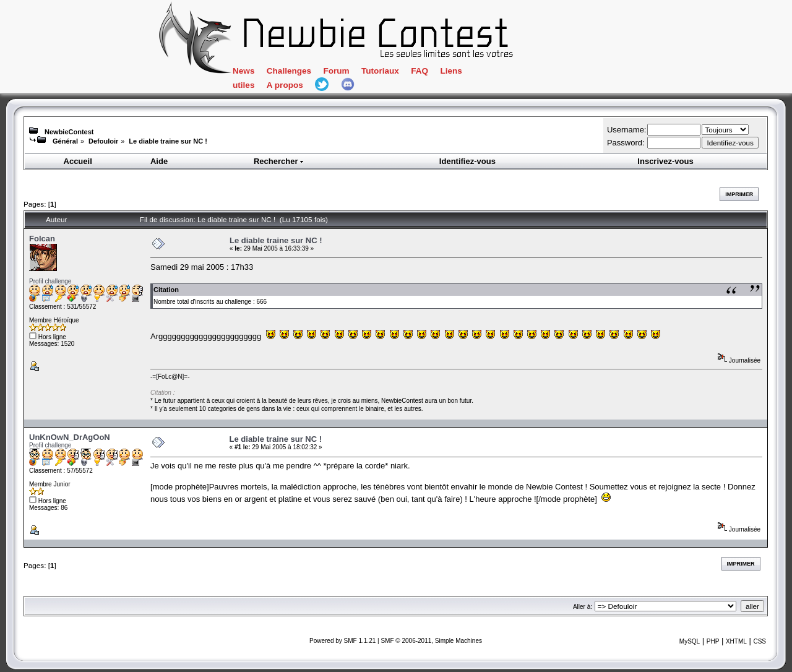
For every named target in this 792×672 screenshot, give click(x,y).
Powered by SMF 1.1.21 (342, 641)
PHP (713, 641)
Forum (336, 71)
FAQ (420, 71)
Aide (159, 161)
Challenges (289, 71)
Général (65, 141)
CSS (760, 641)
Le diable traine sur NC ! (168, 141)
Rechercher (279, 161)
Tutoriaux (380, 71)
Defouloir (103, 141)
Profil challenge (50, 281)
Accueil (78, 161)
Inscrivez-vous (665, 161)
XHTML (736, 641)
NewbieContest (69, 132)
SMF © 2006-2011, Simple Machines (431, 641)
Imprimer (739, 194)
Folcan (42, 239)
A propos (285, 85)
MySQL (690, 641)
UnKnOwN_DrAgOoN (70, 437)
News (243, 71)
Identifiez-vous (467, 161)
